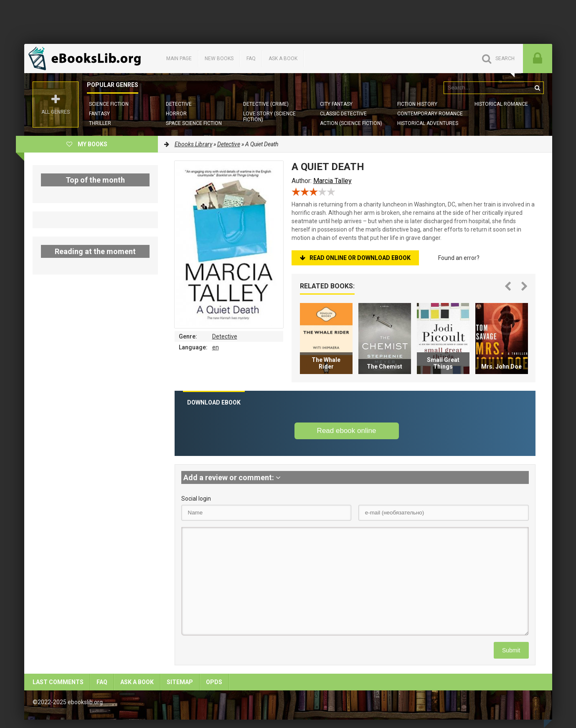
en (216, 347)
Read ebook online (347, 431)
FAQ (251, 59)
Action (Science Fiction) (351, 123)
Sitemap (180, 682)
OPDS (214, 682)
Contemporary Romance (430, 114)
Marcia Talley (332, 181)
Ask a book (283, 59)
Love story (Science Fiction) (269, 117)
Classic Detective (343, 114)
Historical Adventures (428, 123)
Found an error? (459, 258)
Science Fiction (109, 104)
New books (219, 59)
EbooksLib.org (87, 59)
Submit (511, 650)
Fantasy (99, 114)
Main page (179, 59)
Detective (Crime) (266, 104)
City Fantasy (336, 104)
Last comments (58, 682)
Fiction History (417, 104)
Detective (179, 104)
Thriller (100, 123)
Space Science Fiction (194, 123)
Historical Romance (501, 104)
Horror (176, 114)
